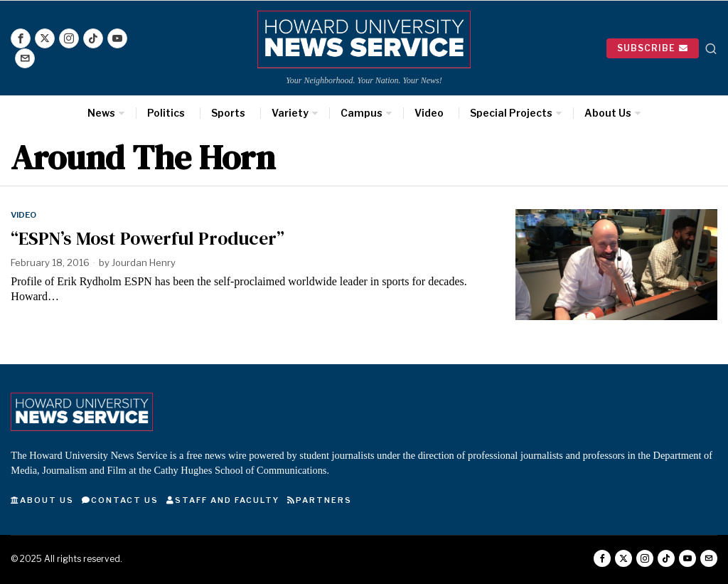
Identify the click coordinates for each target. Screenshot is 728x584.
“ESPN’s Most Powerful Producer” (148, 239)
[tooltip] (21, 38)
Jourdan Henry (144, 262)
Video (23, 215)
